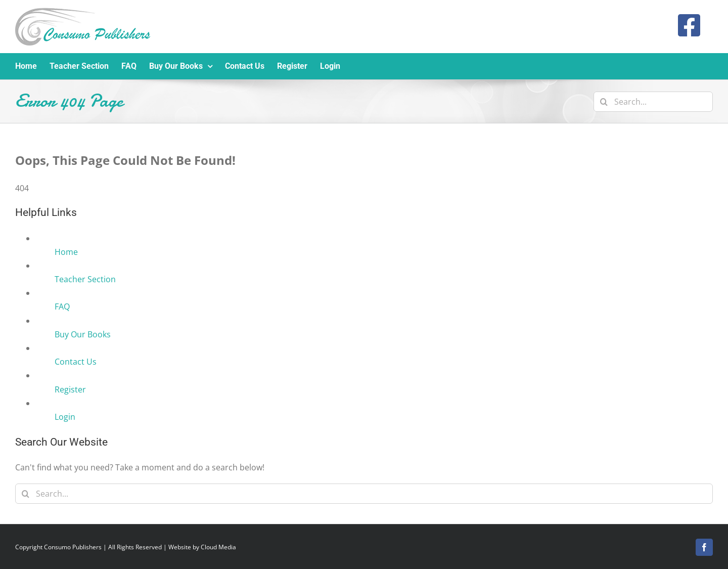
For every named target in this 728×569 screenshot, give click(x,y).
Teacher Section (85, 279)
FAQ (62, 307)
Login (65, 417)
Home (66, 252)
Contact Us (76, 362)
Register (70, 389)
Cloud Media (218, 547)
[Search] (604, 102)
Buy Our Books (83, 334)
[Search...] (653, 102)
